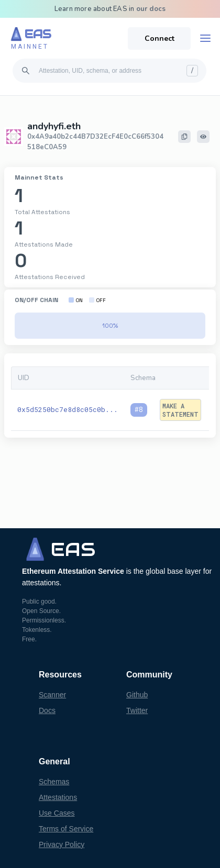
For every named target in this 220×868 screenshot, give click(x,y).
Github (137, 695)
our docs (151, 9)
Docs (47, 710)
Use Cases (57, 813)
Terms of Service (66, 829)
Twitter (137, 710)
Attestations (58, 797)
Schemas (54, 782)
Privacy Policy (62, 844)
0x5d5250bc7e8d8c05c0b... (68, 409)
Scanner (52, 695)
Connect (159, 38)
